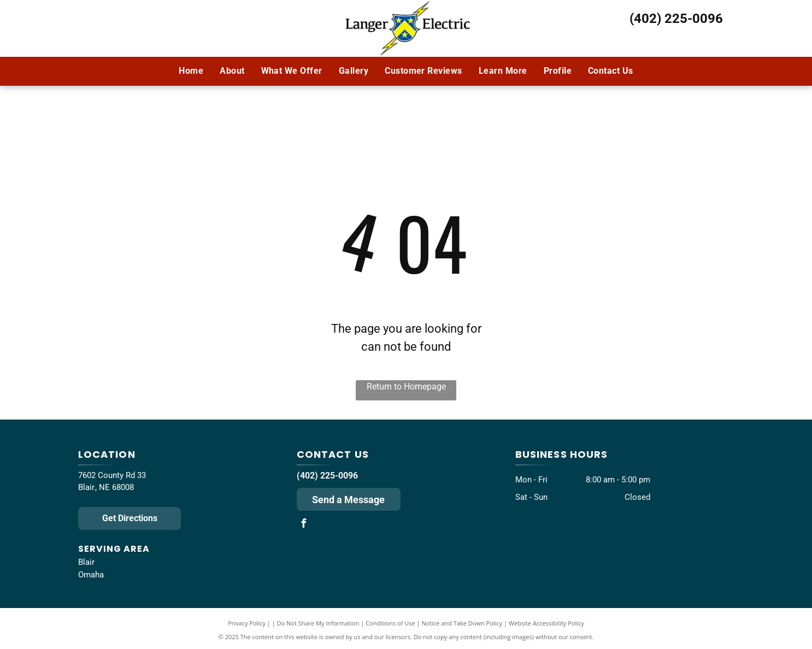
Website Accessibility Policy (546, 623)
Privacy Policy (247, 623)
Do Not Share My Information (318, 623)
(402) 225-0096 (676, 19)
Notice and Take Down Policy (462, 623)
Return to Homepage (406, 387)
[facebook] (304, 525)
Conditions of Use (390, 623)
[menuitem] (191, 71)
